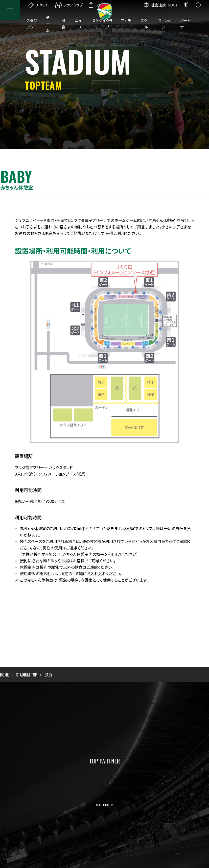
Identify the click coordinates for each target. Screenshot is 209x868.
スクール (144, 24)
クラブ (109, 24)
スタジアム (32, 24)
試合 (63, 24)
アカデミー (126, 24)
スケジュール (99, 24)
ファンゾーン (165, 24)
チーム (48, 24)
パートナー (185, 24)
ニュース (78, 24)
